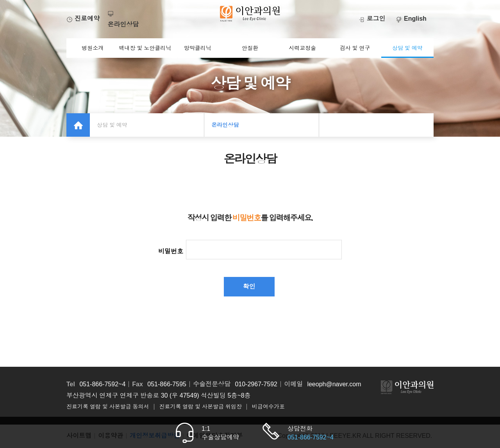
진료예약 (83, 19)
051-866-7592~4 (102, 384)
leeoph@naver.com (334, 384)
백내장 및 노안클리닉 (145, 48)
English (411, 19)
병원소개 (93, 48)
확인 (249, 286)
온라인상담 (225, 125)
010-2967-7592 (256, 384)
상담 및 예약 (407, 48)
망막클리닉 (198, 48)
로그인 (372, 19)
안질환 (250, 48)
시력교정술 (302, 48)
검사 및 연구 (355, 48)
